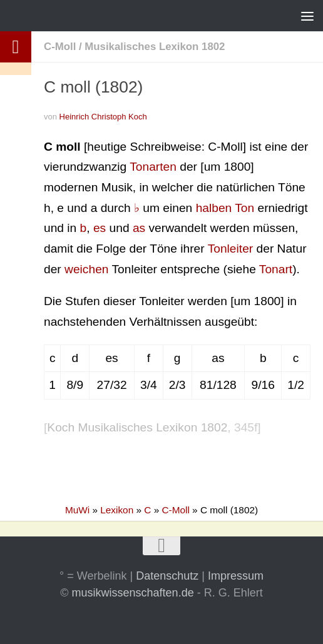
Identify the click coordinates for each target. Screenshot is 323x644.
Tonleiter (231, 249)
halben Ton (225, 208)
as (139, 228)
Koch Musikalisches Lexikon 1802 (137, 427)
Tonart (276, 269)
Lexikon (117, 510)
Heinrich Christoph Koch (103, 117)
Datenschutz (167, 576)
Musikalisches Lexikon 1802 (155, 47)
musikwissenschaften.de (133, 593)
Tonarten (153, 167)
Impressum (236, 576)
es (100, 228)
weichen (86, 269)
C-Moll (60, 47)
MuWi (77, 510)
